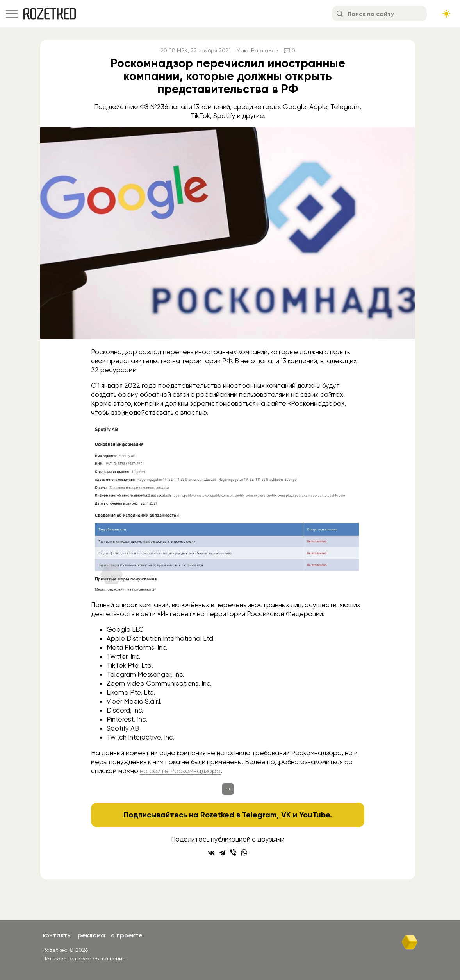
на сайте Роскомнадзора (180, 771)
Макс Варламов (257, 50)
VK (286, 815)
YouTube (315, 815)
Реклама (91, 935)
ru (228, 789)
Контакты (57, 935)
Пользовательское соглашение (84, 959)
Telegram (259, 815)
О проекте (127, 935)
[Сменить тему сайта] (446, 14)
